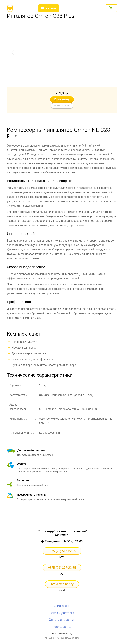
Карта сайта (62, 627)
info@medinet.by (62, 584)
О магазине (62, 606)
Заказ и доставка (62, 613)
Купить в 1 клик (62, 106)
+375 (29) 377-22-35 (62, 568)
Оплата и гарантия (62, 620)
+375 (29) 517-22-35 (62, 551)
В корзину (62, 99)
